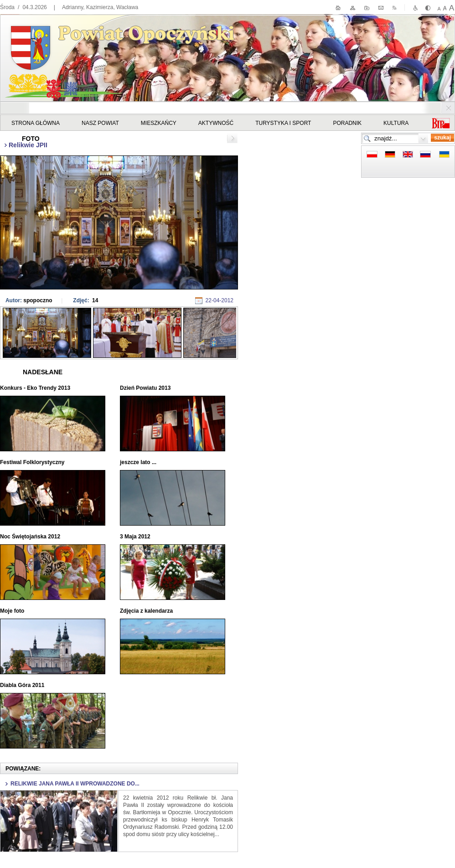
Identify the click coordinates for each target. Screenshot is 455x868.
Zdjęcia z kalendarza (147, 611)
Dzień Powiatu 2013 (146, 388)
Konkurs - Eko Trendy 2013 (36, 388)
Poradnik (347, 123)
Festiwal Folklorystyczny (33, 462)
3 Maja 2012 (136, 537)
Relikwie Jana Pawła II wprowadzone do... (75, 784)
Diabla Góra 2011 (23, 685)
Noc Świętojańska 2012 (31, 537)
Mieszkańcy (159, 123)
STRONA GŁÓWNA (36, 123)
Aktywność (216, 123)
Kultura (396, 123)
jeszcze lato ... (139, 462)
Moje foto (13, 611)
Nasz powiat (100, 123)
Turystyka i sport (283, 123)
